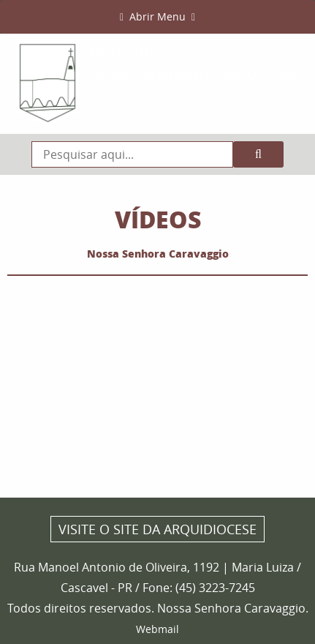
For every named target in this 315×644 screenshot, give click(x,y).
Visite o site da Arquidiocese (157, 529)
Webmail (157, 629)
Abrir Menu (157, 16)
